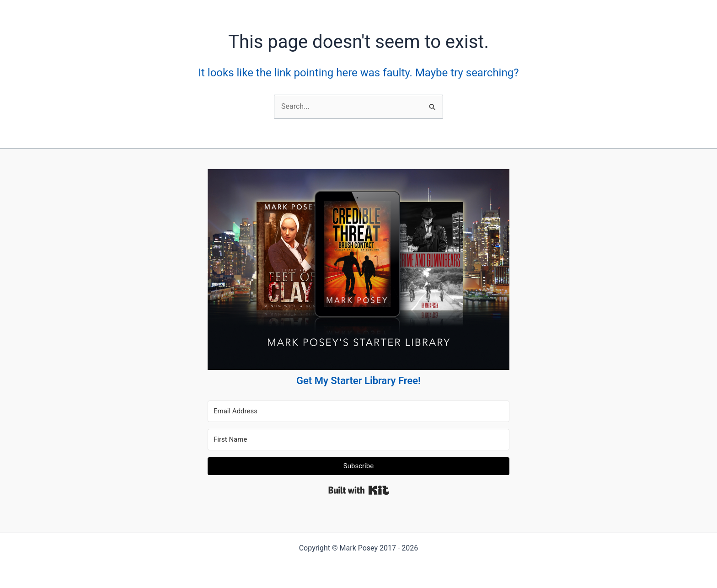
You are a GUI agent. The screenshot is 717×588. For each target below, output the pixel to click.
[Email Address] (358, 411)
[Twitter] (439, 9)
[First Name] (358, 440)
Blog (319, 9)
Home (261, 9)
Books (290, 9)
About (348, 9)
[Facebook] (417, 9)
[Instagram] (462, 9)
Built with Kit (359, 490)
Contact (381, 9)
